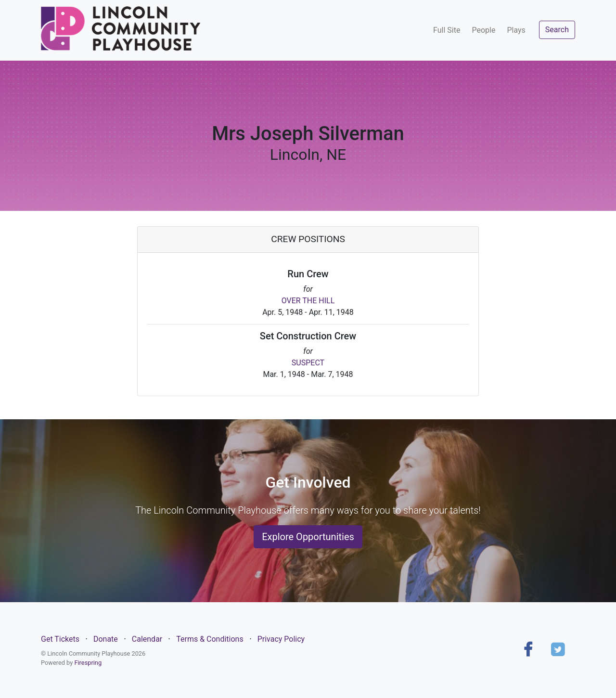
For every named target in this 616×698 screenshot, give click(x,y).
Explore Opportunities (308, 537)
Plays (516, 30)
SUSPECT (308, 363)
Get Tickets (60, 639)
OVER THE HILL (308, 301)
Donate (106, 639)
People (483, 30)
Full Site (447, 30)
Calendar (147, 639)
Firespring (88, 663)
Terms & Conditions (210, 639)
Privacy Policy (281, 639)
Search (557, 30)
